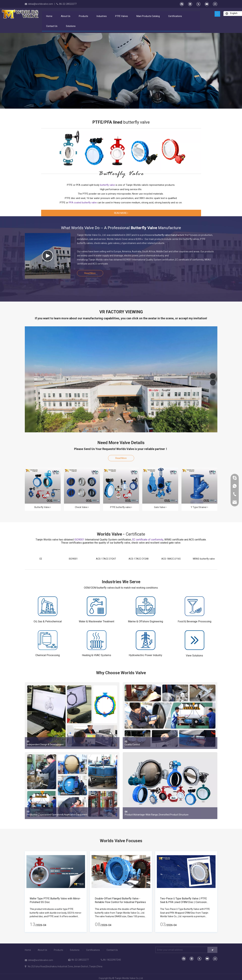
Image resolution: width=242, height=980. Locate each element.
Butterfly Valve (43, 507)
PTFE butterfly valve (121, 507)
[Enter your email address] (181, 950)
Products (59, 950)
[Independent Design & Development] (72, 716)
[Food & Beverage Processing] (195, 606)
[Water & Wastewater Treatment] (97, 606)
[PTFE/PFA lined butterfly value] (121, 151)
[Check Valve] (82, 486)
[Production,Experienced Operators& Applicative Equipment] (72, 786)
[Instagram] (215, 4)
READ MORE (121, 213)
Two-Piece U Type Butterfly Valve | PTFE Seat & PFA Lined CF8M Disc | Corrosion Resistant (183, 902)
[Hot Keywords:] (217, 14)
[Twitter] (198, 4)
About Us (42, 950)
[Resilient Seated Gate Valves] (160, 486)
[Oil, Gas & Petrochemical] (48, 606)
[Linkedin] (190, 4)
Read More (90, 273)
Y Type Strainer (199, 507)
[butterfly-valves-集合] (43, 486)
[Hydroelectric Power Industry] (146, 640)
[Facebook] (182, 4)
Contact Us (112, 950)
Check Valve (82, 507)
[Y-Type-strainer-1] (199, 486)
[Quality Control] (170, 716)
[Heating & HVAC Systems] (97, 640)
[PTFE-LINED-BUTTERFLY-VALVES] (121, 486)
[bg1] (121, 174)
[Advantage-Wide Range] (170, 786)
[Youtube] (207, 4)
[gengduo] (195, 640)
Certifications (93, 950)
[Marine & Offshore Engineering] (146, 606)
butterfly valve (136, 122)
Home (28, 950)
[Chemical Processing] (48, 640)
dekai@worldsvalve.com (41, 4)
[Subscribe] (212, 950)
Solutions (75, 950)
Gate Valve (160, 507)
